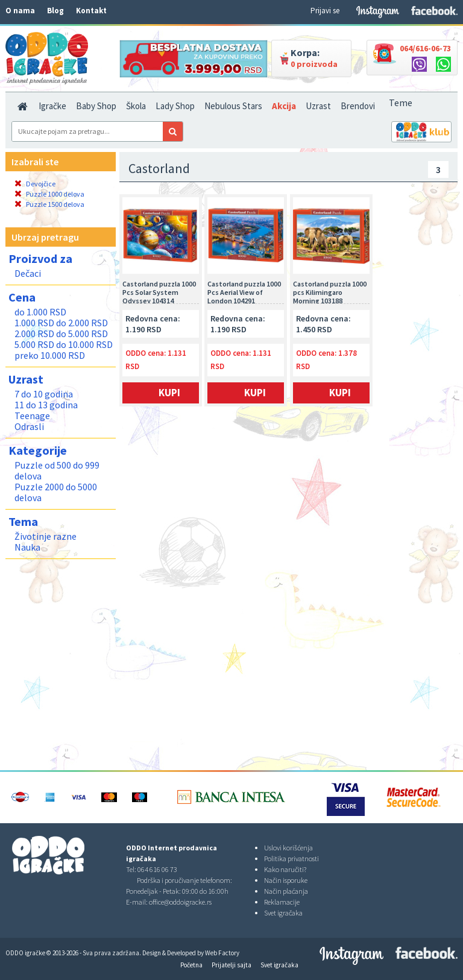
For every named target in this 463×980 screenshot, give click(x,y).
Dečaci (28, 273)
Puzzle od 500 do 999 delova (57, 470)
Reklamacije (282, 902)
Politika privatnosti (291, 858)
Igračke (52, 106)
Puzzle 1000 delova (49, 194)
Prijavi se (325, 11)
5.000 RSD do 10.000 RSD (64, 344)
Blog (55, 11)
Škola (136, 106)
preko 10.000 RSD (50, 355)
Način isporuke (286, 880)
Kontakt (91, 11)
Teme (401, 103)
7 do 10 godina (44, 394)
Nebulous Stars (233, 106)
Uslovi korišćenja (288, 848)
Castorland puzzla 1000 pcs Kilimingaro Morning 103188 (330, 292)
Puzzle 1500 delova (49, 204)
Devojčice (35, 184)
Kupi (169, 393)
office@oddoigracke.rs (180, 902)
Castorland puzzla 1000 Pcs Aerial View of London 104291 (244, 292)
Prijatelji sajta (231, 965)
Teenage (32, 416)
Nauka (27, 547)
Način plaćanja (286, 891)
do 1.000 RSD (40, 312)
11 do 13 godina (46, 405)
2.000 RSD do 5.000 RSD (61, 334)
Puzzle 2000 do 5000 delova (56, 492)
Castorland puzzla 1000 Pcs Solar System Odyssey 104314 (159, 292)
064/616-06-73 (425, 48)
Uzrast (318, 106)
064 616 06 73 (157, 869)
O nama (20, 11)
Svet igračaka (283, 913)
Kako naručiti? (285, 869)
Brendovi (358, 106)
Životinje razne (46, 536)
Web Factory (222, 953)
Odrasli (29, 426)
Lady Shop (175, 106)
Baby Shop (96, 106)
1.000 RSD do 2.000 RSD (61, 323)
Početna (191, 965)
